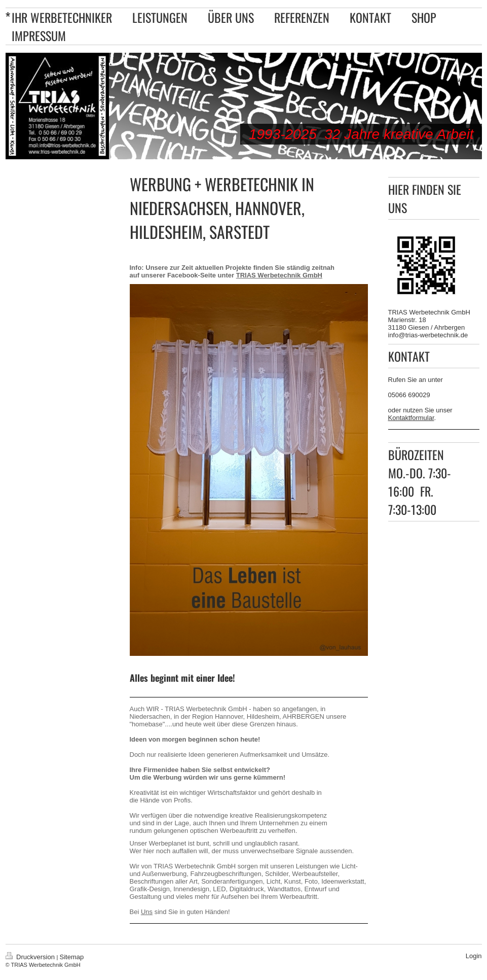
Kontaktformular (411, 418)
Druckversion (31, 957)
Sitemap (72, 957)
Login (474, 956)
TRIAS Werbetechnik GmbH (279, 275)
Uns (147, 912)
